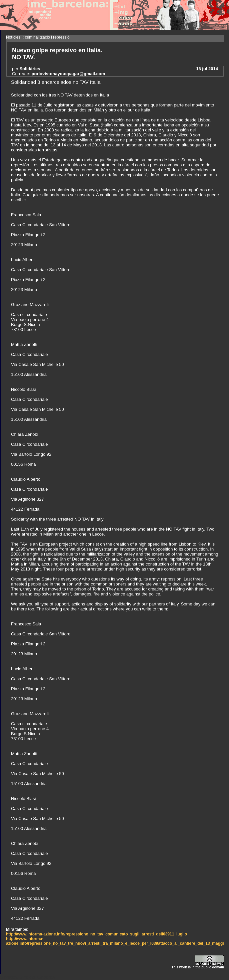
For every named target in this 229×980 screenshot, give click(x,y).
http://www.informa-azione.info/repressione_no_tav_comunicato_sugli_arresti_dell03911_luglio (96, 934)
